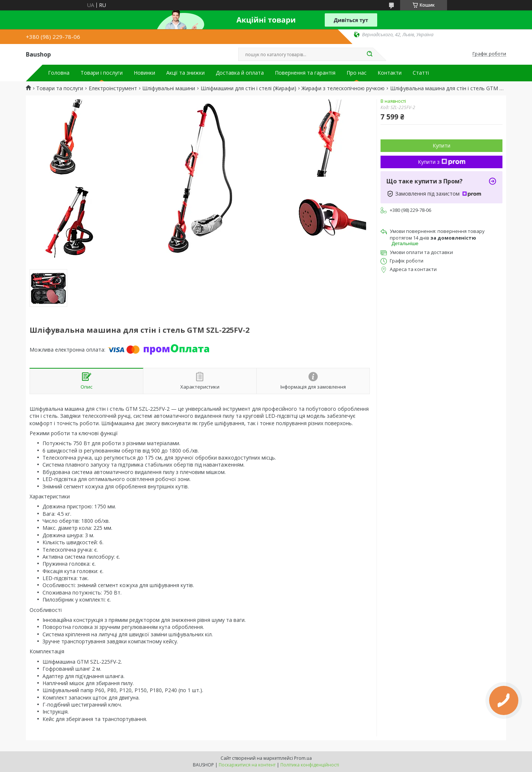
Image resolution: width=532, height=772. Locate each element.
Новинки (144, 73)
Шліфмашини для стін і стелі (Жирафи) (248, 88)
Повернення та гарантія (305, 73)
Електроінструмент (113, 88)
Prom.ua (303, 758)
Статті (421, 73)
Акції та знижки (185, 73)
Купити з (442, 162)
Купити (441, 145)
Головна (59, 73)
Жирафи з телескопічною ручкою (343, 88)
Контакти (390, 73)
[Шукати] (369, 54)
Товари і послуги (102, 73)
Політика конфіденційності (310, 765)
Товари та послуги (60, 88)
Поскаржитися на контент (247, 765)
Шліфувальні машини (169, 88)
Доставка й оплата (240, 73)
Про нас (357, 73)
